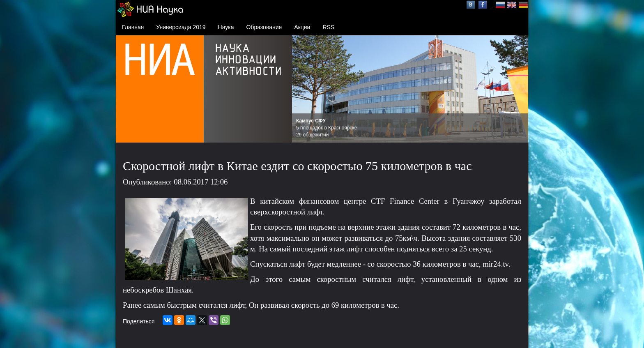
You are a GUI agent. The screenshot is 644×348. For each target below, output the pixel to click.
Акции (302, 27)
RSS (328, 27)
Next (517, 89)
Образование (264, 27)
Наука (226, 27)
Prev (303, 89)
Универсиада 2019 (181, 27)
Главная (133, 27)
